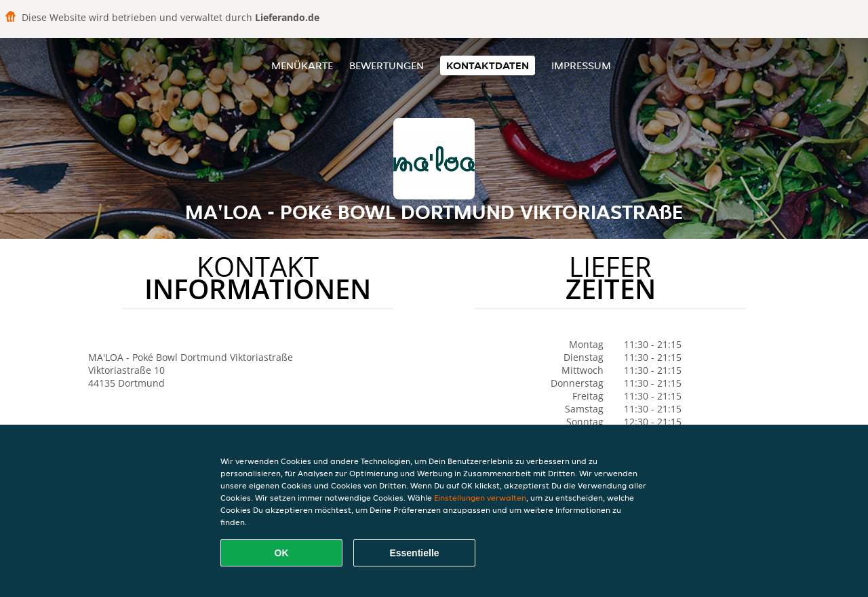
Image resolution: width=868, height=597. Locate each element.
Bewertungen (387, 65)
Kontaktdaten (488, 65)
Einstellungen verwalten (480, 498)
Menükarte (302, 65)
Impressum (581, 65)
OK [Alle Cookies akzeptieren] (282, 553)
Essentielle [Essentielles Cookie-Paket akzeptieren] (414, 553)
